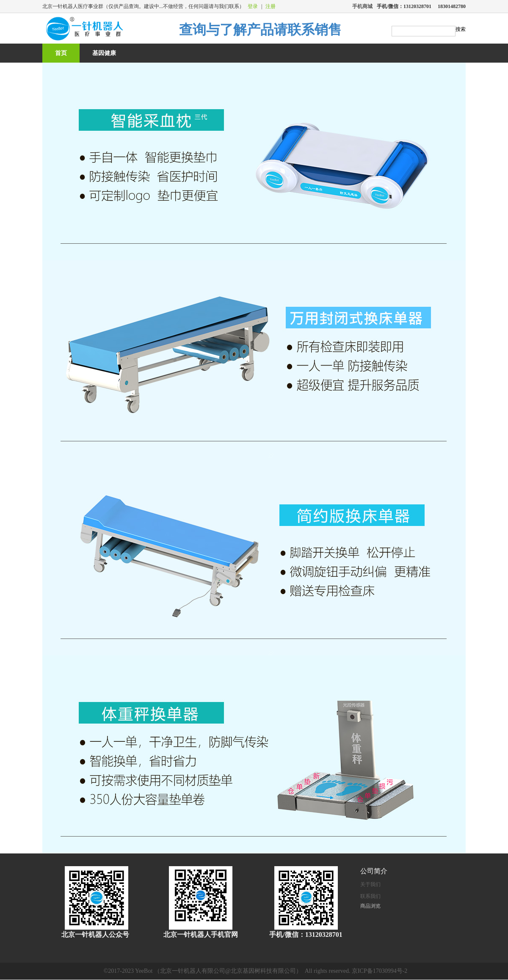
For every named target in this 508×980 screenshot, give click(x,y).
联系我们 (370, 896)
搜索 (461, 29)
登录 (253, 6)
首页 (61, 53)
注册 (271, 6)
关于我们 (370, 884)
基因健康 (104, 53)
